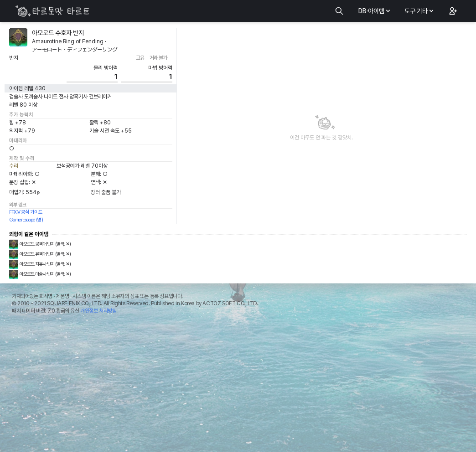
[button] (452, 11)
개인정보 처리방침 (98, 311)
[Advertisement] (238, 385)
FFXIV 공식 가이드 (26, 212)
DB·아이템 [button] (375, 11)
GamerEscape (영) (26, 220)
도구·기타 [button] (420, 11)
